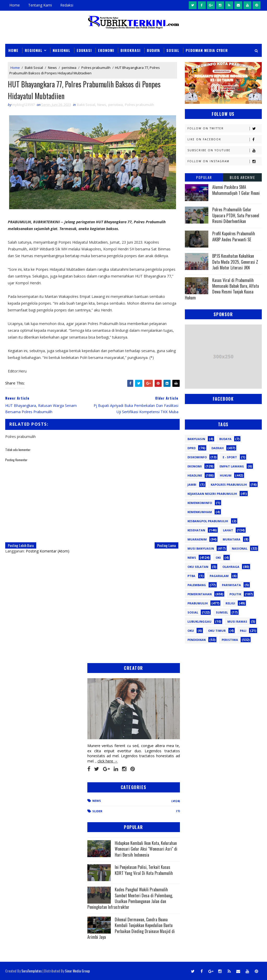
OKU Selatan (198, 567)
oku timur (217, 631)
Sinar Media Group (77, 971)
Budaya (153, 50)
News (52, 68)
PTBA (191, 576)
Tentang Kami (40, 5)
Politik (235, 594)
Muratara (232, 539)
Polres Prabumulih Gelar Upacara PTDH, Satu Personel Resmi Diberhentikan (236, 215)
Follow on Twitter (224, 128)
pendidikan (197, 640)
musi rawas (237, 621)
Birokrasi (131, 50)
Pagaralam (219, 576)
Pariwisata (231, 585)
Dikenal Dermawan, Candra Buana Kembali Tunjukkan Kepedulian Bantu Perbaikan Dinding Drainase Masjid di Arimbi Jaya (131, 928)
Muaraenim (197, 539)
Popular (204, 177)
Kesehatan (196, 530)
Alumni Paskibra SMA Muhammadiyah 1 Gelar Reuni (236, 190)
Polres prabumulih (96, 68)
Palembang (197, 585)
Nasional (62, 50)
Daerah (218, 448)
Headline (195, 475)
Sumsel (222, 612)
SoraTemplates (32, 971)
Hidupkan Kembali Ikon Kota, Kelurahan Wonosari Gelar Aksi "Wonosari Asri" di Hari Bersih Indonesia (146, 849)
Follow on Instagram (224, 161)
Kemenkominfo (200, 503)
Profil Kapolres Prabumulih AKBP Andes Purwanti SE (234, 236)
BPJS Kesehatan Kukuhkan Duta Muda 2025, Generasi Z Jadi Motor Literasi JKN (235, 262)
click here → (108, 761)
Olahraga (231, 567)
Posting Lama (166, 545)
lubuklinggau (199, 621)
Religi (230, 603)
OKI (218, 558)
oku (191, 631)
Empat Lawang (232, 466)
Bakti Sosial (34, 68)
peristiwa (69, 68)
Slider (97, 811)
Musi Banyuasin (201, 548)
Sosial (173, 50)
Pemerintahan (200, 594)
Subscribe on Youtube (224, 150)
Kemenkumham (200, 512)
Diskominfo (197, 457)
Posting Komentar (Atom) (48, 551)
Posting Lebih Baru (21, 545)
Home (15, 5)
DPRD (192, 448)
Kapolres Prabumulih (229, 485)
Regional (34, 50)
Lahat (228, 530)
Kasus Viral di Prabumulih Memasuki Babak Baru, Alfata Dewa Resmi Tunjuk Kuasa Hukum (222, 289)
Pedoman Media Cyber (207, 50)
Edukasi (84, 50)
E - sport (230, 457)
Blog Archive (242, 177)
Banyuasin (196, 439)
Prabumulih (198, 603)
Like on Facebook (224, 139)
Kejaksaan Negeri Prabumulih (212, 494)
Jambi (192, 485)
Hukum (226, 475)
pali (243, 631)
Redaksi (67, 5)
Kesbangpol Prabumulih (208, 521)
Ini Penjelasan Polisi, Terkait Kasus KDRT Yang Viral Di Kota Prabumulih (144, 870)
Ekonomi (106, 50)
